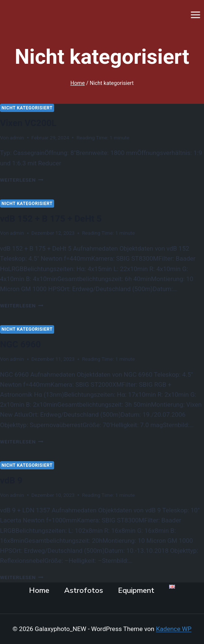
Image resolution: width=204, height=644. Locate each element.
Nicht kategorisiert (27, 108)
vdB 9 (11, 480)
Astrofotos (84, 590)
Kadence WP (174, 629)
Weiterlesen (22, 180)
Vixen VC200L (28, 123)
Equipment (136, 590)
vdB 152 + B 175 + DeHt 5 (51, 219)
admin (17, 138)
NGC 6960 (20, 344)
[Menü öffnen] (195, 15)
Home (39, 590)
